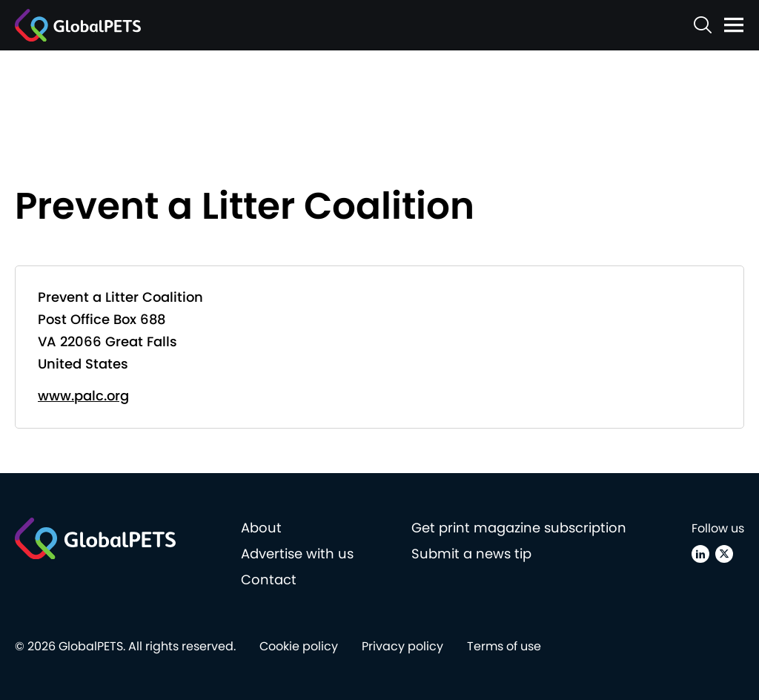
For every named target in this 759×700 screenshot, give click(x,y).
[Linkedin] (700, 554)
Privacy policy (402, 646)
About (261, 528)
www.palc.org (83, 396)
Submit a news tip (471, 554)
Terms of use (504, 646)
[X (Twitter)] (724, 554)
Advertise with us (297, 554)
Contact (269, 580)
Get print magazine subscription (519, 528)
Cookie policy (299, 646)
